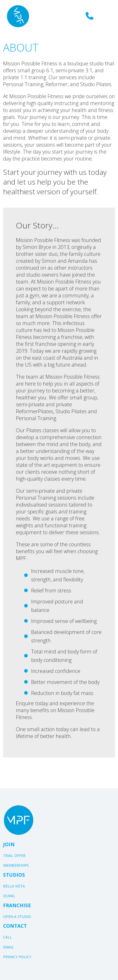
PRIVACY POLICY (17, 957)
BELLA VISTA (14, 886)
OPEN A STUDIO (17, 917)
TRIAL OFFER (14, 856)
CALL (7, 937)
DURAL (9, 896)
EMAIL (8, 947)
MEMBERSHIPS (16, 865)
